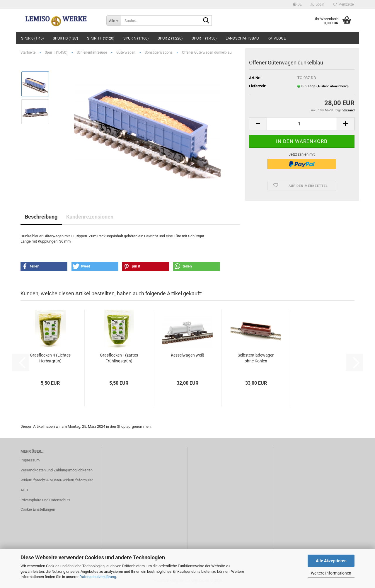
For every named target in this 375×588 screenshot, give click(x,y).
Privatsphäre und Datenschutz (45, 500)
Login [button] (317, 4)
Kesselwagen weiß (187, 355)
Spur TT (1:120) (101, 38)
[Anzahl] (302, 124)
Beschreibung (41, 217)
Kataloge (277, 38)
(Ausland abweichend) (333, 86)
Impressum (30, 460)
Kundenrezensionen (90, 217)
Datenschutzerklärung (98, 577)
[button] (297, 4)
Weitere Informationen (331, 573)
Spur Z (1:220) (170, 38)
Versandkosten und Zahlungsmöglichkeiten (57, 470)
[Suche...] (114, 21)
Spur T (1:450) (204, 38)
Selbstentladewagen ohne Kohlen (256, 358)
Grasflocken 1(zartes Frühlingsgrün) (119, 358)
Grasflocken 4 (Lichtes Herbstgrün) (50, 358)
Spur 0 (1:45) (33, 38)
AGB (24, 490)
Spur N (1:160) (136, 38)
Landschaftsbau (242, 38)
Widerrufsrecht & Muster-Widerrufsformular (57, 480)
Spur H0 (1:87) (65, 38)
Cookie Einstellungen (38, 509)
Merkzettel (344, 4)
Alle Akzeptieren (331, 561)
